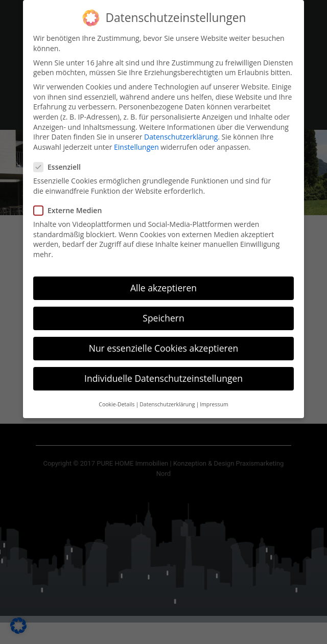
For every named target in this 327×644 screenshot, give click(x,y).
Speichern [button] (163, 315)
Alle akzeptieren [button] (163, 284)
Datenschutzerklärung (181, 134)
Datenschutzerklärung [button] (167, 401)
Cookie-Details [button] (116, 401)
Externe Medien (71, 207)
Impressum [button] (214, 401)
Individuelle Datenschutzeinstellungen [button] (163, 375)
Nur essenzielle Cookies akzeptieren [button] (164, 345)
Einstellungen (136, 143)
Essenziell (60, 164)
